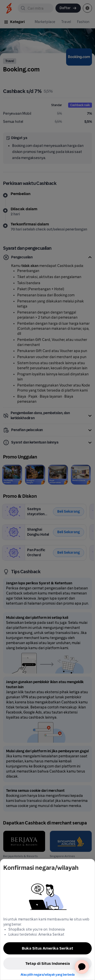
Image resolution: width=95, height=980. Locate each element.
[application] (82, 967)
